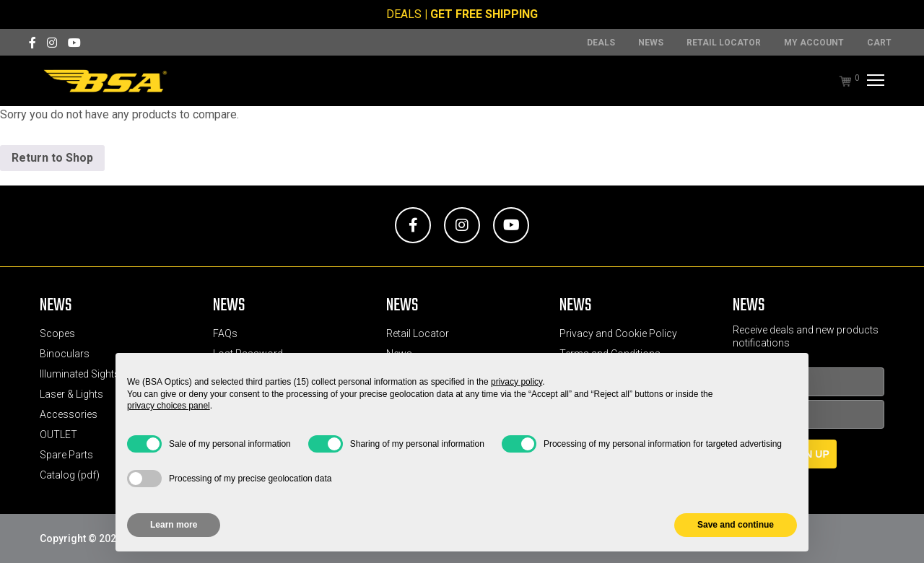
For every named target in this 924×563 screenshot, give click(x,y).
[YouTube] (74, 43)
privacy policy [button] (517, 382)
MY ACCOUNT (814, 43)
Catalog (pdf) (70, 475)
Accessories (69, 414)
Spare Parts (66, 455)
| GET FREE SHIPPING (481, 14)
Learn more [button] (174, 525)
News (651, 43)
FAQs (225, 333)
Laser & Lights (71, 394)
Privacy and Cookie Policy (618, 333)
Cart (879, 43)
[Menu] (874, 81)
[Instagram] (52, 43)
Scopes (57, 333)
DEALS (404, 14)
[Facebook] (32, 43)
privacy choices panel (169, 406)
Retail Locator (724, 43)
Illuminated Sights (80, 374)
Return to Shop (52, 158)
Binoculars (65, 354)
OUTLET (58, 435)
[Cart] (838, 81)
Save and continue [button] (736, 525)
